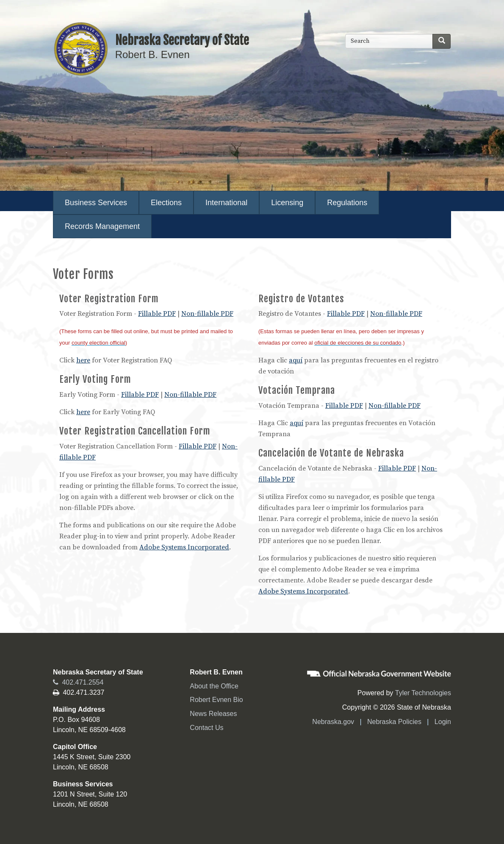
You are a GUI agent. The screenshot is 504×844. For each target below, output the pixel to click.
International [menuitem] (226, 203)
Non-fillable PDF (207, 314)
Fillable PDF (157, 314)
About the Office (214, 686)
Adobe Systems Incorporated (184, 547)
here (83, 360)
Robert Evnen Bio (216, 700)
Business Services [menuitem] (96, 203)
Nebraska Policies (394, 722)
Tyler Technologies (423, 693)
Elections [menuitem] (166, 203)
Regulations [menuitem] (347, 203)
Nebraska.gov (333, 722)
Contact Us (206, 728)
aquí (296, 360)
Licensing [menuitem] (287, 203)
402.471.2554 (78, 682)
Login (443, 722)
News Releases (213, 714)
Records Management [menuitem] (102, 226)
